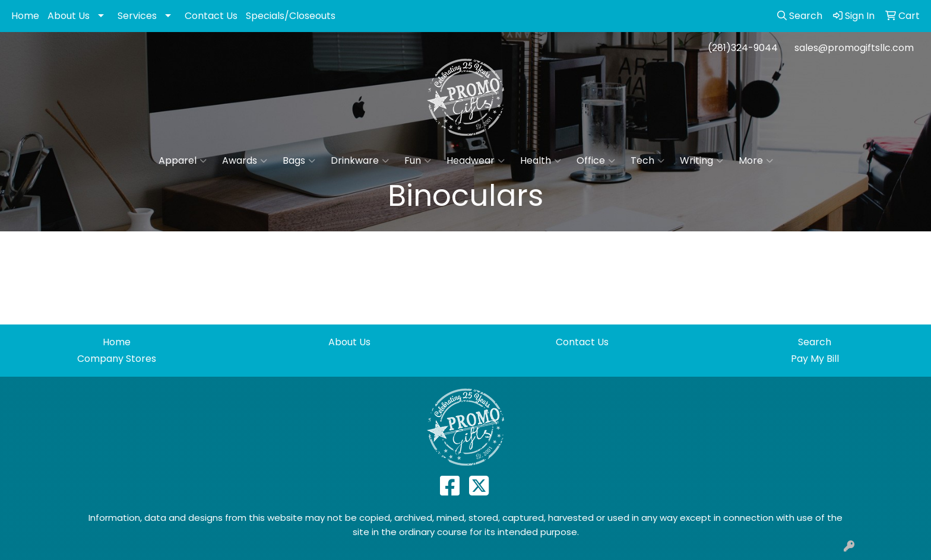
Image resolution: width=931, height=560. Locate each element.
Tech (647, 161)
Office (596, 161)
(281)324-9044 (743, 48)
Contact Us (211, 16)
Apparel (183, 161)
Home (25, 16)
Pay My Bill (815, 359)
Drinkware (360, 161)
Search (815, 342)
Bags (299, 161)
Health (541, 161)
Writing (702, 161)
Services (137, 16)
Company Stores (117, 359)
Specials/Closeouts (291, 16)
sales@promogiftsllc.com (854, 48)
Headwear (476, 161)
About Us (69, 16)
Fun (418, 161)
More (756, 161)
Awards (245, 161)
